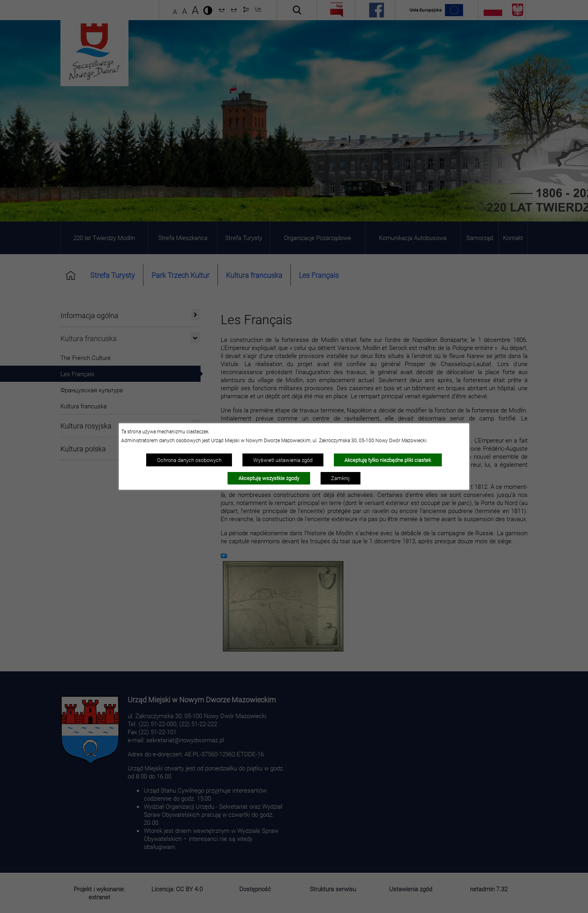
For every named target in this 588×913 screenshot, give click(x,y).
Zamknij (340, 478)
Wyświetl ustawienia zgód (283, 460)
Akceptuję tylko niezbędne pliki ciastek (388, 460)
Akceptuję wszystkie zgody (269, 478)
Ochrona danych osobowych (189, 460)
